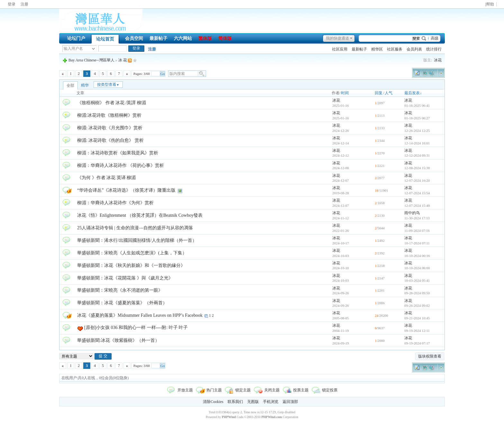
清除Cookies (213, 402)
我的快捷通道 (337, 38)
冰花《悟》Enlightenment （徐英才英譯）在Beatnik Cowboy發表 (140, 215)
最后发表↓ (413, 93)
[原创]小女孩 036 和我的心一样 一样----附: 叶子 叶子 (136, 328)
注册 (24, 4)
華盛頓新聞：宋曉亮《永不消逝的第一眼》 (120, 290)
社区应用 (340, 49)
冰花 (438, 60)
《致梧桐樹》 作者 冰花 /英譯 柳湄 (112, 103)
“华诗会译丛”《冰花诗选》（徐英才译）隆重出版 (126, 190)
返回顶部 (290, 402)
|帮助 (490, 4)
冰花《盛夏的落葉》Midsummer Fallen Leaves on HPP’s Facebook (140, 315)
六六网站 (183, 38)
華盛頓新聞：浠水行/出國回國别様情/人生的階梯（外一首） (137, 240)
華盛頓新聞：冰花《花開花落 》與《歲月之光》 (125, 278)
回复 (379, 93)
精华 (85, 85)
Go (162, 74)
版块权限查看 (430, 356)
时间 (345, 93)
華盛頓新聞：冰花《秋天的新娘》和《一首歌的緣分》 (131, 265)
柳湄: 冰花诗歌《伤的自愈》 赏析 (110, 140)
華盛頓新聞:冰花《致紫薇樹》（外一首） (118, 340)
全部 (70, 86)
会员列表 (414, 49)
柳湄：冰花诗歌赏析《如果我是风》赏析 (118, 153)
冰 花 (123, 60)
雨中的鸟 (412, 213)
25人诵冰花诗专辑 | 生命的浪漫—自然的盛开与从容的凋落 (135, 228)
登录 (12, 4)
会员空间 (134, 38)
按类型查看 (108, 85)
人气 (389, 93)
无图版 (253, 402)
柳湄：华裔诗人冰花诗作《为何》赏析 (115, 203)
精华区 (377, 49)
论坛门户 (76, 38)
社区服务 (395, 49)
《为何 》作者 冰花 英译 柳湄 (106, 178)
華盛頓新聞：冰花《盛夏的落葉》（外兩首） (122, 303)
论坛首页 (105, 39)
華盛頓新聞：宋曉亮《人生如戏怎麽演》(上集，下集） (132, 253)
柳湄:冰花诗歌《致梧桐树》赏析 (109, 115)
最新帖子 (158, 38)
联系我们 (235, 402)
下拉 (93, 49)
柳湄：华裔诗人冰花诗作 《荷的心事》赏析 (121, 165)
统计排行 (434, 49)
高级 (435, 38)
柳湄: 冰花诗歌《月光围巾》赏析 (110, 128)
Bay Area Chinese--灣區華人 (91, 60)
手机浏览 (271, 402)
